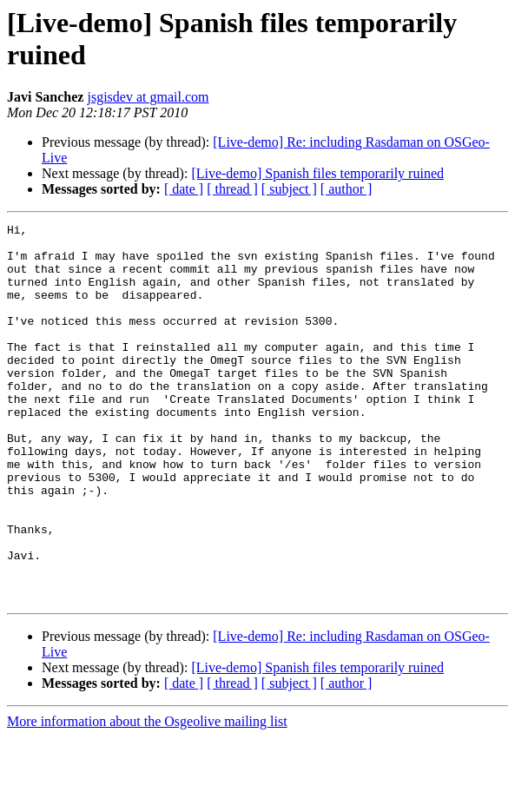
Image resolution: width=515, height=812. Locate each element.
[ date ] (184, 189)
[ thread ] (232, 189)
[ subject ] (289, 189)
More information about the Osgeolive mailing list (147, 797)
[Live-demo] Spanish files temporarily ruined (317, 173)
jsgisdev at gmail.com (148, 97)
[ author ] (347, 189)
